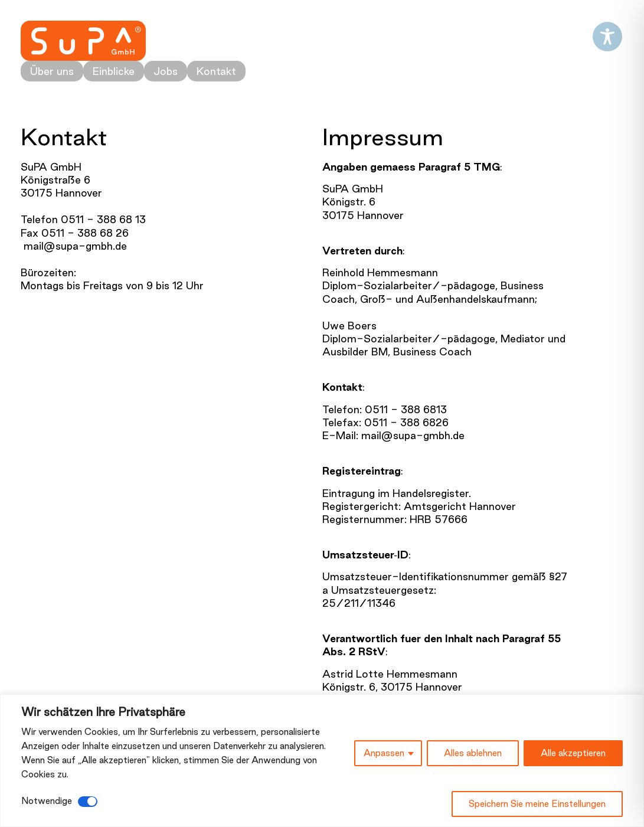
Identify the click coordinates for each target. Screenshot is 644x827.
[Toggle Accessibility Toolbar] (607, 37)
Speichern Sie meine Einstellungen (537, 804)
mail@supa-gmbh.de (74, 246)
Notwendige (47, 801)
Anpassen (384, 753)
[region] (322, 761)
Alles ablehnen (473, 753)
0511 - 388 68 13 (103, 219)
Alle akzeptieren (573, 753)
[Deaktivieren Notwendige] (88, 802)
